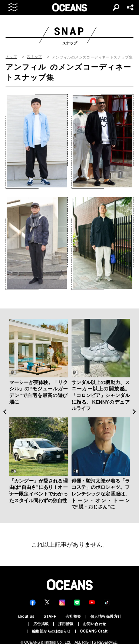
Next (134, 412)
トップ (11, 57)
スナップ (34, 57)
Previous (5, 412)
